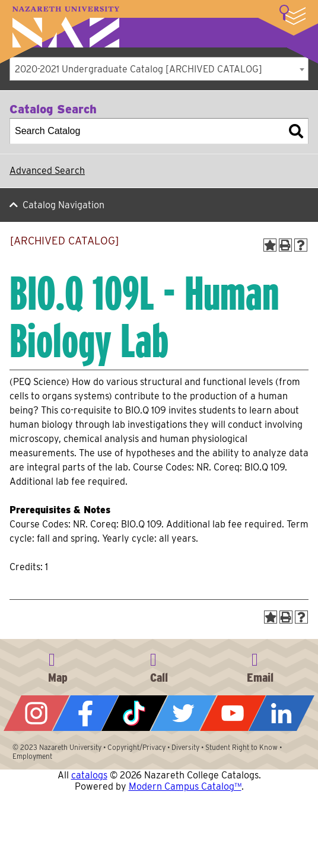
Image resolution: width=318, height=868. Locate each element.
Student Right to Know (241, 747)
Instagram (36, 713)
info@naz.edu (260, 666)
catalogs (89, 775)
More (292, 15)
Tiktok (134, 713)
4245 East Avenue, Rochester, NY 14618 (58, 666)
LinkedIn (282, 713)
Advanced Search (47, 171)
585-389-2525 (159, 666)
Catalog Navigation (63, 205)
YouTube (233, 713)
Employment (32, 756)
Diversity (185, 747)
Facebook (86, 713)
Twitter (184, 713)
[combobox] (159, 69)
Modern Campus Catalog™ (185, 786)
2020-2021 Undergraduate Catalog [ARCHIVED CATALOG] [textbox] (139, 69)
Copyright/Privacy (136, 747)
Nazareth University (66, 27)
